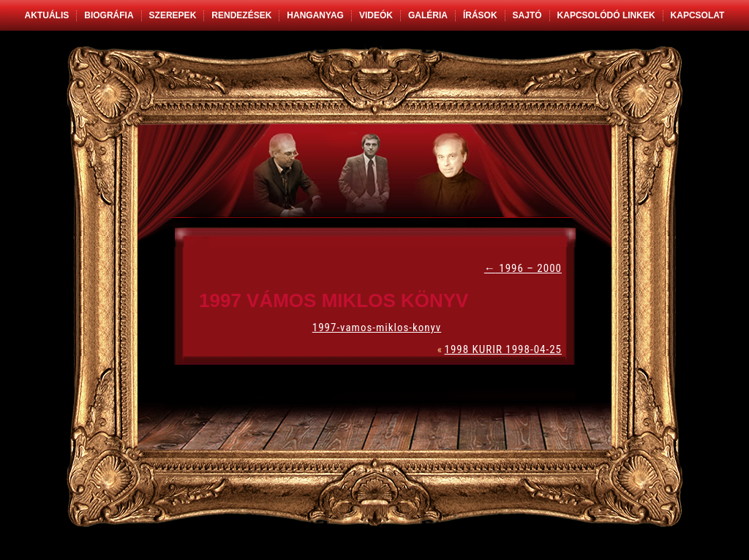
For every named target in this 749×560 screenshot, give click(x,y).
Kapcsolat (698, 15)
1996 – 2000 (523, 268)
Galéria (428, 15)
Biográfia (109, 15)
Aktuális (47, 15)
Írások (480, 15)
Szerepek (173, 15)
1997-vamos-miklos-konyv (377, 328)
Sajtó (527, 15)
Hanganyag (315, 15)
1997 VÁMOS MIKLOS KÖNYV (334, 300)
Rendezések (241, 15)
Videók (376, 15)
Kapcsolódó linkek (606, 15)
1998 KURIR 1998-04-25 (503, 349)
